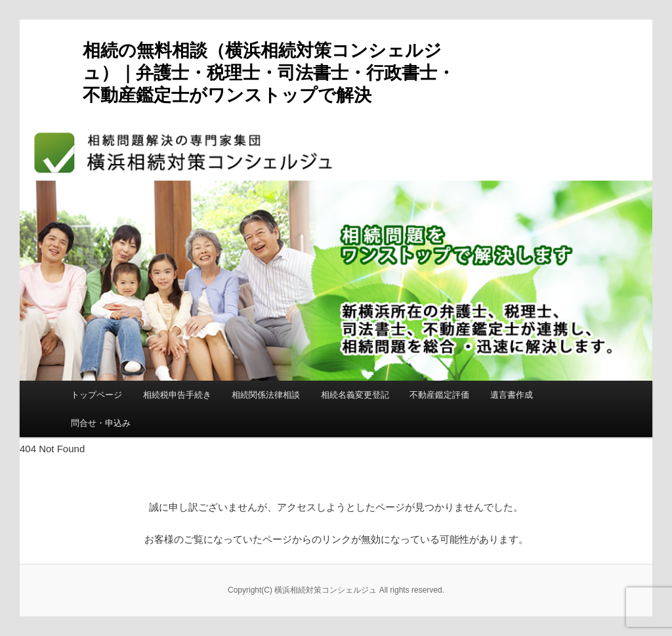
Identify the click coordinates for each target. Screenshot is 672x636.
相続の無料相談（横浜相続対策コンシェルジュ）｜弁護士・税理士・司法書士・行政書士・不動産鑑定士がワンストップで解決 (269, 73)
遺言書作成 (512, 395)
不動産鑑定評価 (439, 395)
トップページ (96, 395)
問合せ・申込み (101, 423)
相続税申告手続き (177, 395)
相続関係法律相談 (266, 395)
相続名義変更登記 (355, 395)
